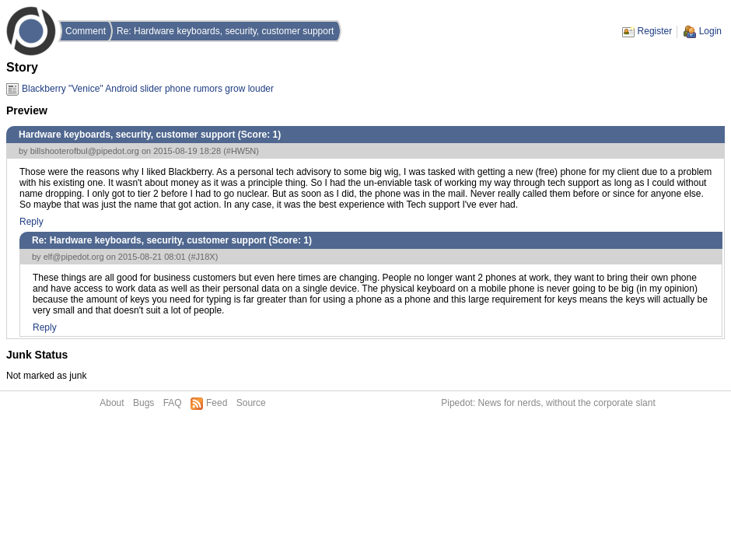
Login (710, 31)
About (112, 403)
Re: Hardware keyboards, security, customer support (225, 31)
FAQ (173, 403)
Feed (217, 403)
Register (655, 31)
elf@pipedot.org (74, 257)
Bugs (143, 403)
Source (251, 403)
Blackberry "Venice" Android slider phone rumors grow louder (148, 89)
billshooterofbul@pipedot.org (85, 151)
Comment (86, 31)
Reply (31, 222)
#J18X (203, 257)
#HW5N (241, 151)
